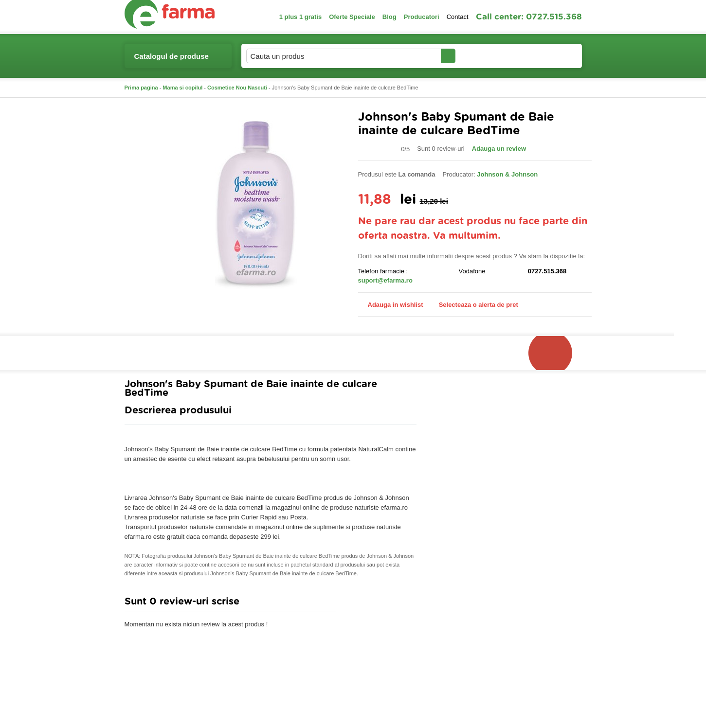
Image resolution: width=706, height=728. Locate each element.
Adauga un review (499, 149)
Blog (389, 17)
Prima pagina (141, 88)
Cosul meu (549, 56)
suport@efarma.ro (385, 280)
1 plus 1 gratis (300, 17)
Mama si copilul (182, 88)
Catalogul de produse (172, 60)
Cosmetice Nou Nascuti (237, 88)
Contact (458, 17)
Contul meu (489, 56)
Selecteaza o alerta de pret (474, 305)
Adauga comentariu (382, 604)
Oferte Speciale (352, 17)
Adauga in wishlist (391, 305)
